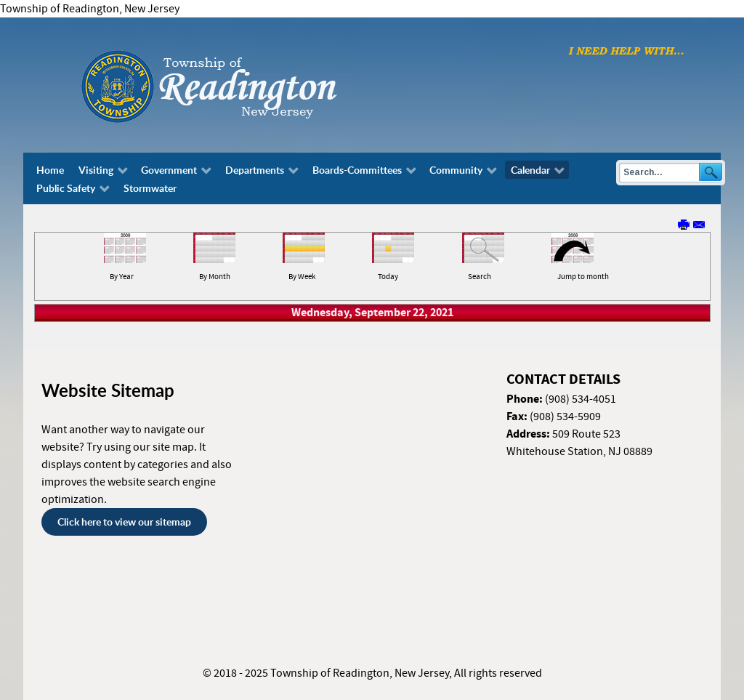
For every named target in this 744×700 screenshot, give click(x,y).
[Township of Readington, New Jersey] (248, 84)
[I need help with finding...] (626, 50)
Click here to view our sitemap (124, 522)
